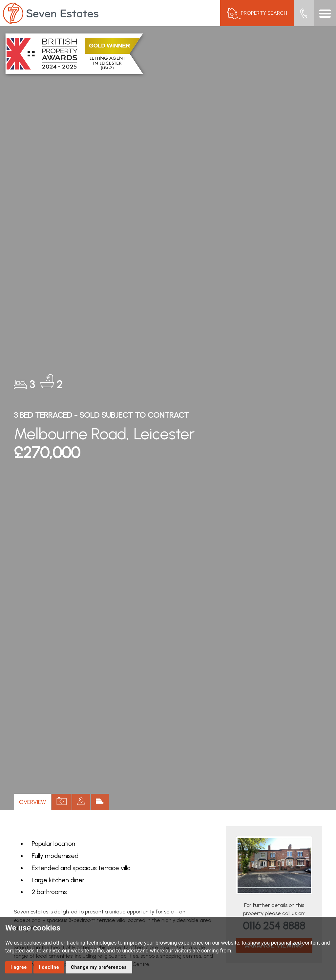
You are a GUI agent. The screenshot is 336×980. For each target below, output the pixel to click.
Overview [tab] (32, 802)
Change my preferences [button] (99, 967)
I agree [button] (19, 967)
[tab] (81, 802)
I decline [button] (49, 967)
